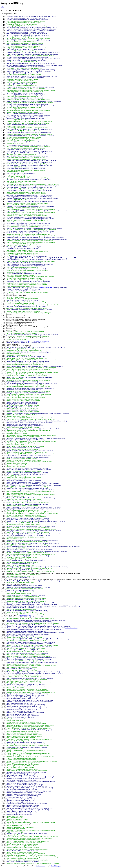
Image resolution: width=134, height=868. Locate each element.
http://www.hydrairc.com (47, 288)
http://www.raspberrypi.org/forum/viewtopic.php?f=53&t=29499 (32, 341)
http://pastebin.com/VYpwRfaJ (24, 615)
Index (2, 7)
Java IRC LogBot (56, 866)
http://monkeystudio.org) (72, 628)
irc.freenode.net (41, 866)
